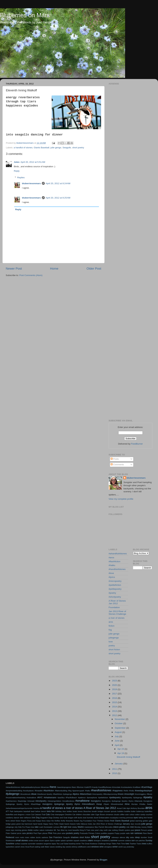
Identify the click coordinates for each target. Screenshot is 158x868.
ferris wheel (10, 821)
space (47, 841)
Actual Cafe (121, 808)
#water (150, 804)
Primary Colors (94, 833)
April (117, 745)
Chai (52, 815)
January (119, 764)
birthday (59, 811)
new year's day (97, 830)
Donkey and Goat (60, 818)
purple (123, 833)
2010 (115, 773)
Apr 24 (121, 749)
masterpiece (89, 827)
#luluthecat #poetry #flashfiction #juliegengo (55, 794)
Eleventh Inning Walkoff (128, 757)
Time (123, 844)
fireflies (57, 821)
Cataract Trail (40, 815)
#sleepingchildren (54, 801)
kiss (33, 827)
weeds (68, 847)
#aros (111, 558)
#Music (149, 794)
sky (128, 837)
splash (63, 841)
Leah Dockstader (46, 827)
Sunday (149, 841)
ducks (80, 818)
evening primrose (126, 818)
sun (133, 841)
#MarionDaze (86, 794)
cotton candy (140, 815)
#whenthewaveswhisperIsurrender (19, 808)
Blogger (103, 860)
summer (114, 841)
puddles (104, 833)
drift (76, 818)
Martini (81, 827)
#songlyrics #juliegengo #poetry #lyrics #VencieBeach (68, 804)
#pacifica (61, 798)
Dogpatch (44, 818)
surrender (32, 844)
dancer (17, 818)
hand (35, 824)
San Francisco (56, 837)
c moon (28, 815)
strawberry (106, 841)
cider (93, 815)
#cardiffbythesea (105, 787)
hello (78, 824)
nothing (115, 830)
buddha (127, 811)
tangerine (47, 844)
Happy (46, 824)
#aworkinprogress (64, 787)
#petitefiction (115, 585)
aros (111, 622)
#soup (99, 804)
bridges (100, 811)
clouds (116, 815)
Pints (55, 833)
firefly (63, 821)
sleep (137, 837)
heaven (73, 824)
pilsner (45, 833)
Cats (48, 815)
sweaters (40, 844)
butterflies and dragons (15, 815)
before (38, 811)
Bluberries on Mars (25, 15)
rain (132, 833)
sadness (45, 837)
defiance (28, 818)
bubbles (120, 811)
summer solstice (125, 841)
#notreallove (31, 798)
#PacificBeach (71, 798)
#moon (121, 794)
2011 (115, 769)
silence (122, 837)
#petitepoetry (115, 589)
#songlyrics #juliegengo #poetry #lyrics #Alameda (122, 801)
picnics (30, 833)
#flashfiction (114, 561)
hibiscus (84, 824)
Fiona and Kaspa (34, 821)
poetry (112, 646)
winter (115, 847)
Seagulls (67, 148)
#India (131, 791)
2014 (115, 707)
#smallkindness (68, 801)
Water (47, 847)
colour (132, 815)
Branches (87, 811)
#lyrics (112, 577)
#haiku (112, 565)
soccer (41, 841)
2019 (115, 689)
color (127, 815)
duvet (96, 818)
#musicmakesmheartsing (16, 798)
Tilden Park (116, 844)
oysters (127, 830)
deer (22, 818)
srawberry (84, 841)
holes (90, 824)
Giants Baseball (122, 821)
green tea (20, 824)
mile (128, 827)
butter (133, 811)
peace (138, 830)
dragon (71, 818)
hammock (29, 824)
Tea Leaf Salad (62, 844)
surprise (24, 844)
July (117, 736)
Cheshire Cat (70, 815)
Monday (138, 827)
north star (108, 830)
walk (42, 847)
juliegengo (114, 638)
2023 (115, 681)
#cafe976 (88, 787)
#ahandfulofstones (118, 554)
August (118, 732)
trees (144, 844)
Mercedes (109, 827)
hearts (67, 824)
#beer (74, 787)
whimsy (74, 847)
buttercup (140, 811)
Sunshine (10, 844)
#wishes (36, 808)
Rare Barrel (148, 833)
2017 (115, 694)
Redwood (10, 837)
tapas (54, 844)
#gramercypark (78, 791)
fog (110, 630)
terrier (79, 844)
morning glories (21, 830)
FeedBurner (137, 444)
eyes (136, 818)
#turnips (134, 804)
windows (95, 847)
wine (101, 847)
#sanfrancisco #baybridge (16, 801)
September (120, 728)
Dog (38, 818)
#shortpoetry (115, 597)
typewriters (10, 847)
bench (44, 811)
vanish (17, 847)
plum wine (61, 833)
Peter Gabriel (11, 833)
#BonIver (80, 787)
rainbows (138, 833)
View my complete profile (121, 499)
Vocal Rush (30, 847)
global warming (136, 821)
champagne (59, 815)
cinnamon (109, 815)
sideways (115, 837)
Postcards (84, 833)
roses (27, 837)
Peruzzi (144, 830)
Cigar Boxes (100, 815)
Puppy (117, 833)
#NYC (40, 798)
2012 (115, 715)
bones (80, 811)
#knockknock (25, 794)
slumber (144, 837)
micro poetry (119, 827)
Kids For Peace (24, 827)
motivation (49, 830)
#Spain (106, 804)
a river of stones (117, 618)
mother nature (39, 830)
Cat (33, 815)
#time (127, 804)
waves (52, 847)
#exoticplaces (28, 791)
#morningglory (140, 794)
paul (132, 830)
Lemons (56, 827)
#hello (126, 791)
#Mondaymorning (110, 794)
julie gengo (114, 634)
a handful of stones (52, 808)
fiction (112, 626)
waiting (37, 847)
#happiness (118, 791)
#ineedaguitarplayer (143, 791)
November (120, 719)
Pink (50, 833)
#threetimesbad (117, 804)
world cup (122, 847)
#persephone (92, 798)
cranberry (10, 818)
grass (13, 824)
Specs (52, 841)
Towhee (133, 844)
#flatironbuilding (61, 791)
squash (76, 841)
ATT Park (10, 811)
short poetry (78, 148)
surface (18, 844)
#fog (70, 791)
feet (145, 818)
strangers (97, 841)
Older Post (94, 269)
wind (89, 847)
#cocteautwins (127, 787)
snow (36, 841)
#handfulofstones (117, 569)
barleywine (18, 811)
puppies (111, 833)
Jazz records (136, 824)
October (119, 723)
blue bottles (67, 811)
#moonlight (129, 794)
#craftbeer (137, 787)
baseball (27, 811)
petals (150, 830)
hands (40, 824)
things (109, 844)
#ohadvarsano (50, 798)
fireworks (69, 821)
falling (141, 818)
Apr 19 (121, 753)
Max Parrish (99, 827)
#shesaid (31, 801)
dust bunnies (88, 818)
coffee (122, 815)
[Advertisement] (31, 117)
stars (90, 840)
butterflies (148, 811)
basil (33, 811)
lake (37, 827)
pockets (69, 833)
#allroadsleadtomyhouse (30, 787)
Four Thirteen (98, 821)
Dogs (51, 818)
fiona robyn (46, 821)
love (111, 642)
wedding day (60, 847)
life (62, 827)
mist (132, 827)
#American (45, 787)
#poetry (112, 593)
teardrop (72, 844)
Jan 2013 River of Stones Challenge (117, 613)
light (65, 827)
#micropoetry (115, 581)
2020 (115, 685)
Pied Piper (38, 833)
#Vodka (142, 804)
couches (149, 815)
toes (127, 844)
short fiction (114, 650)
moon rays (10, 830)
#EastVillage (147, 787)
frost (112, 821)
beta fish (51, 811)
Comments (117, 465)
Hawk (61, 824)
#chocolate (116, 787)
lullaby (75, 827)
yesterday (130, 847)
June (117, 741)
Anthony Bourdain (138, 808)
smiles (31, 841)
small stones (22, 840)
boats (75, 811)
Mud (63, 830)
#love (111, 573)
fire (53, 821)
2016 (115, 698)
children (79, 815)
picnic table (21, 833)
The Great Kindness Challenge (93, 844)
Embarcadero (104, 818)
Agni (128, 808)
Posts (115, 459)
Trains (139, 844)
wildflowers (82, 847)
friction (107, 821)
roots (22, 837)
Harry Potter (54, 824)
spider (58, 841)
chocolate (86, 815)
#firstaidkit (39, 791)
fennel (150, 818)
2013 (115, 711)
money (144, 827)
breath (94, 811)
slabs (132, 837)
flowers (77, 821)
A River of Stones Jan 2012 (117, 602)
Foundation (114, 607)
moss (30, 830)
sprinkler (70, 841)
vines (22, 847)
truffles (150, 844)
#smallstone (82, 801)
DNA (33, 818)
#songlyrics (96, 801)
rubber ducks (35, 837)
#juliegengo (13, 794)
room (17, 837)
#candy (95, 787)
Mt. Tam (57, 830)
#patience (82, 798)
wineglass (108, 847)
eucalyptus (114, 818)
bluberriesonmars (136, 478)
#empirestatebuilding (14, 791)
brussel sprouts (110, 811)
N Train (87, 830)
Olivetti (121, 830)
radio (128, 833)
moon (150, 827)
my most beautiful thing (74, 830)
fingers (24, 821)
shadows (75, 837)
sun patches (140, 841)
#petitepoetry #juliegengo (132, 798)
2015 (115, 702)
